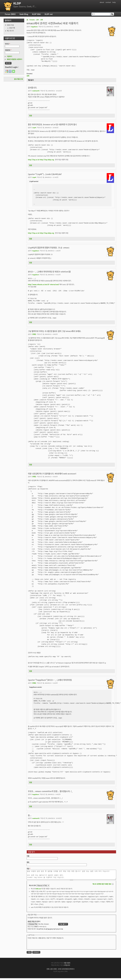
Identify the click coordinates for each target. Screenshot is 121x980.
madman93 (36, 91)
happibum (34, 27)
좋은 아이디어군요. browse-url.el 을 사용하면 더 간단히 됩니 (52, 124)
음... (30, 815)
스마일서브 (67, 967)
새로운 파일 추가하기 (34, 923)
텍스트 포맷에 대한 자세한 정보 (102, 886)
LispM (34, 127)
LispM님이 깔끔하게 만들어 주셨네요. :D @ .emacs (49, 248)
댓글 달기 (31, 80)
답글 (31, 116)
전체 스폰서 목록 (52, 971)
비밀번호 (8, 50)
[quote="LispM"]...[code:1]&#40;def (45, 174)
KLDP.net (49, 14)
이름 (28, 856)
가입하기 (9, 56)
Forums (32, 20)
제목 (28, 862)
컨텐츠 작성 (10, 25)
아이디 (8, 44)
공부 (38, 20)
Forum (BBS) (10, 14)
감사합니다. (32, 88)
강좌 (42, 20)
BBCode (39, 890)
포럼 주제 (12, 28)
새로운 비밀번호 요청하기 (14, 59)
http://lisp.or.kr (34, 160)
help (114, 2)
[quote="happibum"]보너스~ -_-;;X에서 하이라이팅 (50, 680)
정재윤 (34, 334)
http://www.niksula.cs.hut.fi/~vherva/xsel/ (44, 284)
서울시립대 (67, 965)
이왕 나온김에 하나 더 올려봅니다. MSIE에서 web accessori (52, 474)
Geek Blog (24, 14)
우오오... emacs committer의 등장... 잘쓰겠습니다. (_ (50, 791)
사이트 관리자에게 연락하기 (66, 971)
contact (108, 2)
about (102, 2)
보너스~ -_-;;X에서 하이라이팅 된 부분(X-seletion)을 (49, 272)
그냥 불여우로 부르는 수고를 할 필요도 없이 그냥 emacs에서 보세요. (55, 331)
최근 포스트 (10, 31)
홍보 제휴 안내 (19, 79)
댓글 (28, 869)
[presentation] (46, 946)
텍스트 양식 (33, 887)
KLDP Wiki (36, 14)
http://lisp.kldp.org (47, 160)
